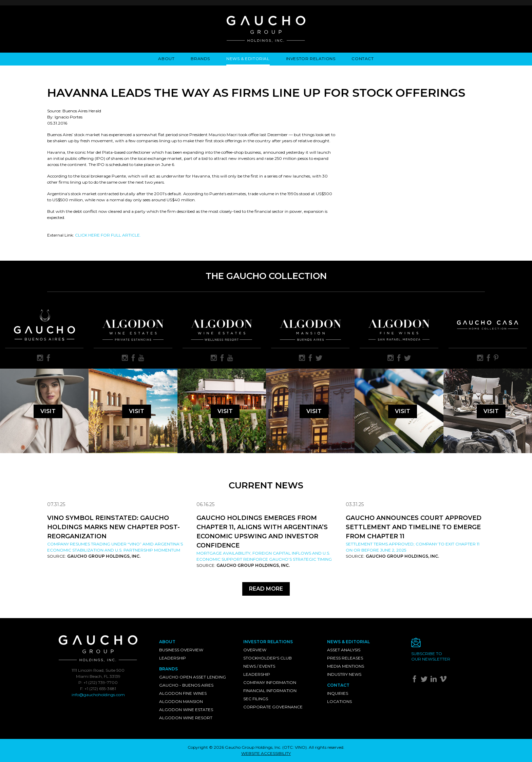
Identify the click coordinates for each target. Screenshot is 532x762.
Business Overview (181, 650)
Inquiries (338, 693)
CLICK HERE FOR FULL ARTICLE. (108, 235)
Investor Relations (311, 59)
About (166, 59)
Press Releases (345, 658)
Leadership (173, 658)
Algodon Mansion (181, 701)
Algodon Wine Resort (186, 718)
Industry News (344, 674)
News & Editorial (248, 59)
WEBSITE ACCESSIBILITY (266, 753)
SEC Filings (256, 699)
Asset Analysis (344, 650)
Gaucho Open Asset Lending (193, 677)
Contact (363, 59)
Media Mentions (346, 666)
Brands (200, 59)
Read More (266, 589)
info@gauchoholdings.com (98, 695)
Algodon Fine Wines (183, 693)
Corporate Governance (273, 707)
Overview (255, 650)
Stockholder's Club (268, 658)
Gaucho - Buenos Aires (186, 685)
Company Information (270, 682)
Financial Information (270, 691)
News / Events (259, 666)
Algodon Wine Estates (186, 710)
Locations (339, 701)
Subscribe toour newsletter (431, 656)
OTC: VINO (294, 747)
